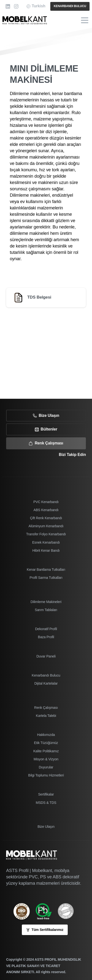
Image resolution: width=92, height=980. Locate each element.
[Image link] (46, 911)
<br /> (46, 352)
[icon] (68, 911)
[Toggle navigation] (85, 20)
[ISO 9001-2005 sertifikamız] (24, 911)
